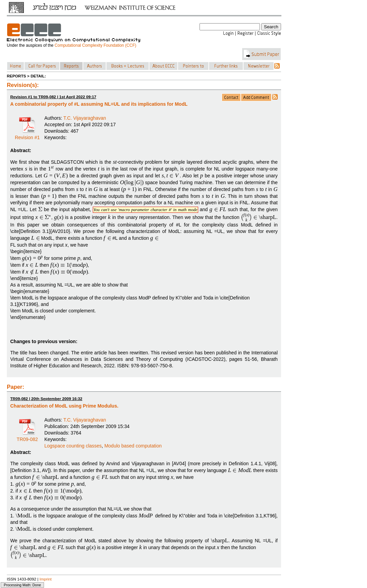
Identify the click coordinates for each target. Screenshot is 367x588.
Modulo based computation (133, 446)
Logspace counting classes (73, 446)
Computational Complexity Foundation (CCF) (95, 45)
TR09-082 (27, 437)
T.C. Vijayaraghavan (85, 118)
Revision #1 (27, 135)
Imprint (46, 579)
